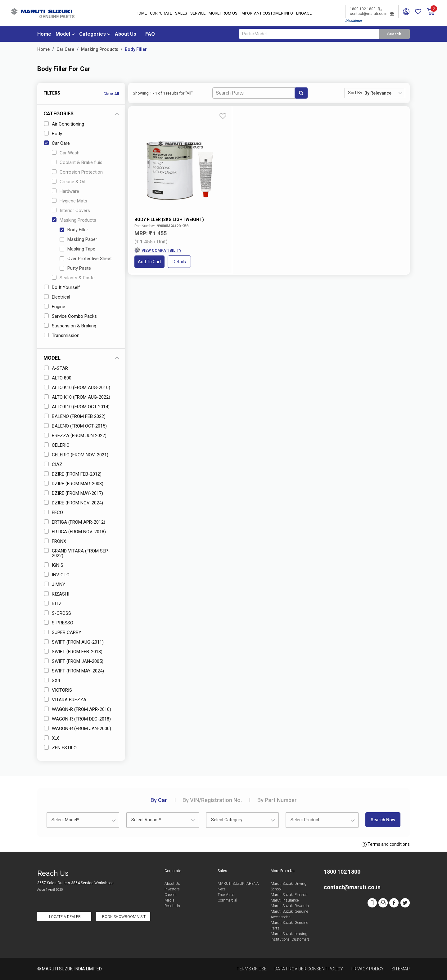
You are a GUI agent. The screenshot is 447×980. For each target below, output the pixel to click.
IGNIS (54, 565)
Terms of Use (252, 969)
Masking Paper (78, 239)
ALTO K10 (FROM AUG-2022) (77, 397)
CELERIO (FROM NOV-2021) (76, 455)
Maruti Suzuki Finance (289, 895)
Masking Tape (77, 249)
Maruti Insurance (285, 900)
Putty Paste (75, 268)
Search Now (383, 820)
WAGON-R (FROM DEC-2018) (77, 719)
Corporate (161, 14)
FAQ (150, 35)
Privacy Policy (367, 969)
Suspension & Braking (70, 326)
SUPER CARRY (63, 632)
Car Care (65, 49)
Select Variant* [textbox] (146, 820)
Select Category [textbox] (227, 820)
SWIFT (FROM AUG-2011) (74, 642)
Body (53, 134)
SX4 (52, 681)
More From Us (223, 14)
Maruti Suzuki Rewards (290, 906)
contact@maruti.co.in (372, 14)
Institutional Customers (290, 939)
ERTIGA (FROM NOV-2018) (75, 532)
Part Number (277, 800)
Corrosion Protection (77, 172)
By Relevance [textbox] (378, 93)
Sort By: (356, 93)
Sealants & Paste (73, 278)
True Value (226, 895)
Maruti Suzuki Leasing (289, 934)
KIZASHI (57, 594)
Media (169, 900)
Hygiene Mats (70, 201)
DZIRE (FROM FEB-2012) (73, 474)
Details (180, 228)
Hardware (65, 191)
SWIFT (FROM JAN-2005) (74, 661)
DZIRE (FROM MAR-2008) (74, 484)
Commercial (227, 900)
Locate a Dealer (65, 917)
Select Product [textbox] (305, 820)
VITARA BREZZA (65, 700)
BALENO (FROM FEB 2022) (75, 416)
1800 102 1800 (366, 9)
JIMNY (55, 584)
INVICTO (57, 575)
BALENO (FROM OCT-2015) (75, 426)
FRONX (55, 541)
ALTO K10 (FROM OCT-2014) (77, 407)
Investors (172, 889)
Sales (181, 14)
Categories (93, 35)
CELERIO (57, 445)
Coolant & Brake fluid (77, 162)
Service (198, 14)
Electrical (57, 297)
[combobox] (385, 93)
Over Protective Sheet (86, 259)
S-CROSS (58, 613)
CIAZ (53, 464)
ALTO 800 (58, 378)
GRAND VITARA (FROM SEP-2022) (77, 553)
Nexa (222, 889)
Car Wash (66, 153)
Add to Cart (150, 228)
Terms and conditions (386, 845)
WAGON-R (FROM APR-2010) (78, 709)
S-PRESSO (59, 623)
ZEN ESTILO (60, 748)
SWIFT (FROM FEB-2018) (73, 652)
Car (159, 800)
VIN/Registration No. (212, 800)
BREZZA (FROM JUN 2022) (75, 436)
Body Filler (136, 49)
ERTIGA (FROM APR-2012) (75, 522)
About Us (126, 35)
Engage (304, 14)
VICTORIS (58, 690)
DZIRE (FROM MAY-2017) (74, 493)
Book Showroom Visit (124, 917)
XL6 (52, 738)
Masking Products (100, 49)
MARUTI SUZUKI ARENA (238, 884)
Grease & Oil (68, 182)
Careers (171, 895)
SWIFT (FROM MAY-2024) (74, 671)
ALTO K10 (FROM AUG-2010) (77, 388)
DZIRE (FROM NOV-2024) (74, 503)
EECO (54, 512)
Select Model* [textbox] (65, 820)
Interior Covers (71, 211)
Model (63, 35)
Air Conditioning (64, 124)
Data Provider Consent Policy (309, 969)
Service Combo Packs (70, 316)
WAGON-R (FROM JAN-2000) (78, 729)
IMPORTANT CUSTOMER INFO (267, 14)
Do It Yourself (62, 287)
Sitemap (401, 969)
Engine (55, 307)
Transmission (62, 335)
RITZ (53, 604)
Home (141, 14)
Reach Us (172, 906)
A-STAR (56, 368)
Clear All (111, 94)
